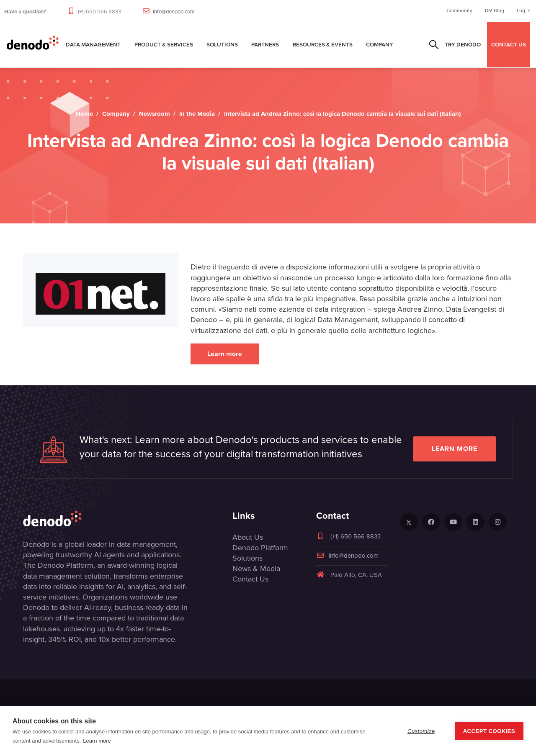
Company (380, 44)
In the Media (197, 114)
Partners (265, 44)
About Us (248, 537)
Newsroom (155, 114)
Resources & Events (323, 44)
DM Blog (495, 10)
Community (459, 10)
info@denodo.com (174, 12)
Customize (421, 731)
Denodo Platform (260, 548)
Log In (524, 10)
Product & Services (164, 44)
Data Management (93, 44)
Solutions (222, 44)
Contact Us (250, 579)
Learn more (225, 354)
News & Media (256, 569)
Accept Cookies (489, 731)
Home (84, 114)
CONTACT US (509, 44)
